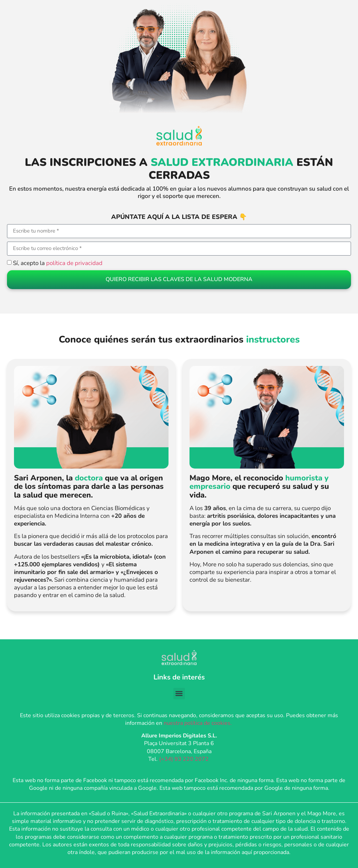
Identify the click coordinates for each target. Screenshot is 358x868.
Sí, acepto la (58, 263)
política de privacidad (74, 263)
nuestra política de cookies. (198, 723)
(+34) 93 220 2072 (185, 759)
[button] (179, 694)
